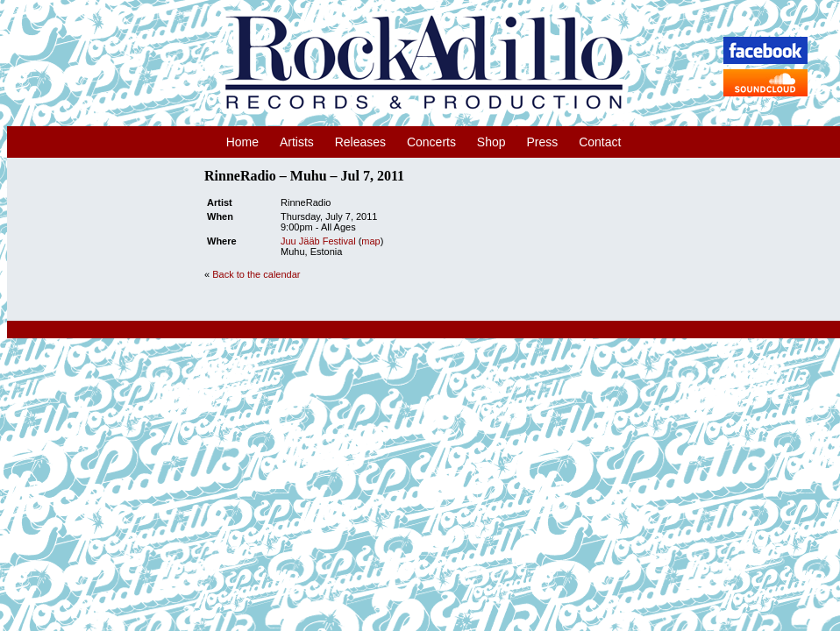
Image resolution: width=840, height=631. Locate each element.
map (370, 241)
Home (242, 142)
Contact (600, 142)
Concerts (431, 142)
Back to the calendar (256, 274)
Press (542, 142)
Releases (360, 142)
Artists (297, 142)
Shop (491, 142)
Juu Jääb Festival (318, 241)
